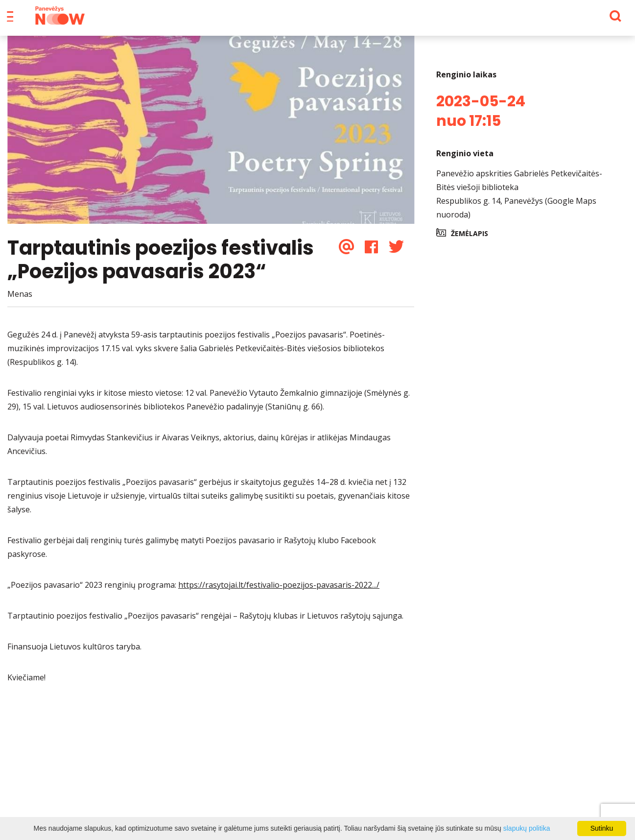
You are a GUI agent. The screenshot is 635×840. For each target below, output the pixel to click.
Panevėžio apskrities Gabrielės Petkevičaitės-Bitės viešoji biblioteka (519, 187)
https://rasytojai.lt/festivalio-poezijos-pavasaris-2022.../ (279, 592)
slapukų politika (527, 828)
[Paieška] (588, 20)
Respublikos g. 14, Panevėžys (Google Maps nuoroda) (516, 215)
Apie (331, 20)
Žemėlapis (470, 240)
